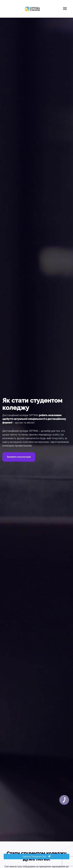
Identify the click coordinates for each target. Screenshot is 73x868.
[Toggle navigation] (65, 9)
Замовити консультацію (19, 457)
